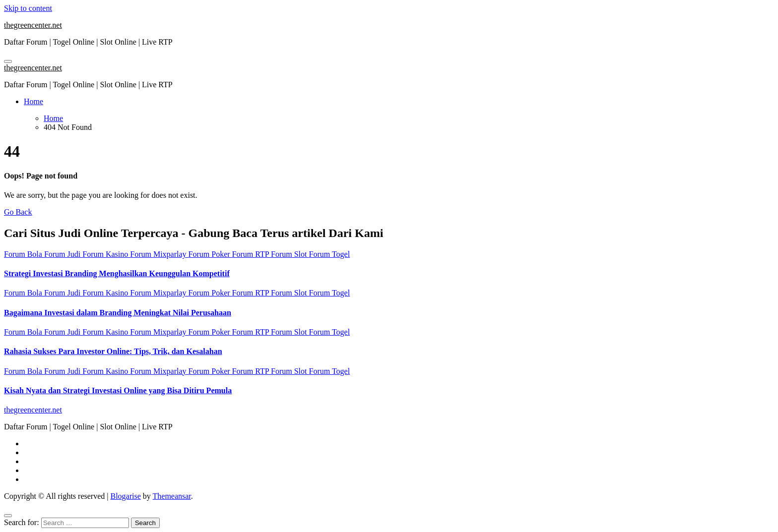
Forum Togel (330, 254)
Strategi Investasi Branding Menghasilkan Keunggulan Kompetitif (117, 273)
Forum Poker (210, 254)
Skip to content (28, 8)
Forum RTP (252, 254)
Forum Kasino (106, 254)
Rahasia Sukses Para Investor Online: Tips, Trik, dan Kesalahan (113, 351)
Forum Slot (290, 254)
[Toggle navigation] (8, 61)
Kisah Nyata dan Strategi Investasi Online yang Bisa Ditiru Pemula (118, 390)
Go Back (18, 212)
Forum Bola (24, 254)
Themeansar (172, 496)
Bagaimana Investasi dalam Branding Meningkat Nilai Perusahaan (118, 313)
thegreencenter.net (33, 25)
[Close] (8, 516)
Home (33, 101)
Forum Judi (63, 254)
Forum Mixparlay (159, 254)
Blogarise (125, 496)
